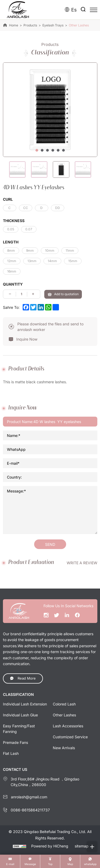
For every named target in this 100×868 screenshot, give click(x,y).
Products (30, 25)
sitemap (82, 846)
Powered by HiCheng (50, 846)
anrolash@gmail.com (29, 797)
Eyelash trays (53, 25)
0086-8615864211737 (30, 810)
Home (14, 25)
